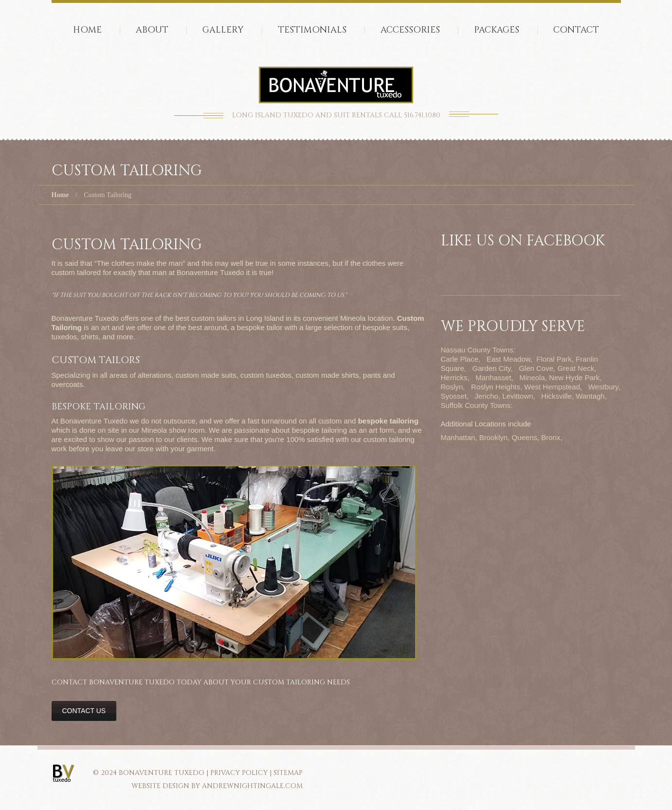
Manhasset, (494, 377)
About (152, 30)
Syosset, (455, 396)
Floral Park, (555, 359)
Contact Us (84, 711)
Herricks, (455, 377)
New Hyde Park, (575, 377)
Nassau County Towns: (478, 350)
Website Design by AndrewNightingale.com (217, 786)
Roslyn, (453, 387)
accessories (410, 30)
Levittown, (519, 396)
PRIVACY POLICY (239, 773)
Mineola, (533, 377)
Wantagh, (591, 396)
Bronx (551, 437)
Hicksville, (557, 396)
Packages (497, 30)
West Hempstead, (553, 387)
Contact (576, 30)
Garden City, (493, 368)
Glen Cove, (537, 368)
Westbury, (604, 387)
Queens (524, 437)
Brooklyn (493, 437)
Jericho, (488, 396)
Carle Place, (461, 359)
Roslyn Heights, (497, 387)
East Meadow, (509, 359)
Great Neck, (577, 368)
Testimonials (312, 30)
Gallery (223, 30)
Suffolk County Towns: (477, 405)
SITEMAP (288, 773)
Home (87, 30)
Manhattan (458, 437)
